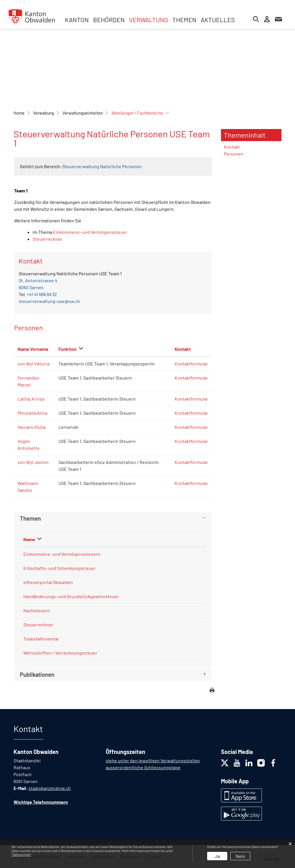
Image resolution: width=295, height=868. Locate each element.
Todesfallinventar (41, 639)
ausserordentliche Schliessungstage (143, 767)
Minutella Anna (32, 413)
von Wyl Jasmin (33, 462)
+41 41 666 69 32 (42, 294)
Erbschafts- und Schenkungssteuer (59, 568)
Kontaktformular (191, 364)
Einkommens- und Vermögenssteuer (90, 232)
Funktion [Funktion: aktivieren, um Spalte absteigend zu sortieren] (68, 349)
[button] (44, 113)
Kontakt (232, 147)
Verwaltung (149, 20)
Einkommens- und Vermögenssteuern (62, 554)
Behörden (109, 20)
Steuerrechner (48, 239)
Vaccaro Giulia (32, 427)
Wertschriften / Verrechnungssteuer (60, 653)
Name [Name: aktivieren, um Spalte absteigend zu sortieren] (29, 539)
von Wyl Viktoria (34, 364)
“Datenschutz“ (21, 854)
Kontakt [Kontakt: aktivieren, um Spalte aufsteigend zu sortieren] (183, 349)
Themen (184, 20)
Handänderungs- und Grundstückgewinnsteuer (71, 596)
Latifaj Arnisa (31, 399)
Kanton (77, 20)
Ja (217, 856)
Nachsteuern (37, 610)
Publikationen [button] (37, 674)
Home (19, 113)
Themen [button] (30, 518)
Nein (240, 856)
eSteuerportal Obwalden (48, 582)
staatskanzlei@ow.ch (50, 788)
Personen (234, 154)
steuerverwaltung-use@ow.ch (49, 301)
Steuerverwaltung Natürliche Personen (102, 166)
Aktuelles (218, 20)
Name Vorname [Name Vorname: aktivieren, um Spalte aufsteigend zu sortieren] (33, 349)
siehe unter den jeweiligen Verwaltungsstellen (153, 760)
